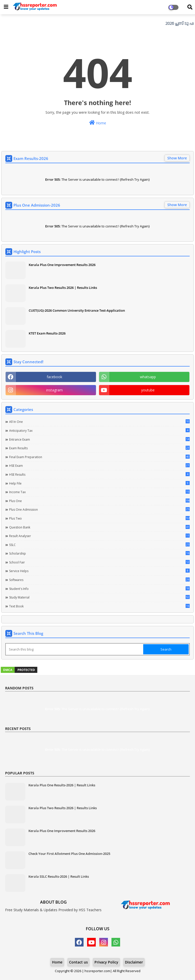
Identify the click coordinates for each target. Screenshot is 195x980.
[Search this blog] (75, 649)
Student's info (99, 589)
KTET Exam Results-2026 (47, 333)
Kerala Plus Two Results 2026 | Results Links (63, 288)
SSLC (99, 545)
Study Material (99, 597)
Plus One (99, 501)
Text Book (99, 606)
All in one (99, 422)
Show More (177, 158)
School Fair (99, 562)
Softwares (99, 580)
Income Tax (99, 492)
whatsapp (148, 377)
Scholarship (99, 553)
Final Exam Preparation (99, 457)
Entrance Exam (99, 439)
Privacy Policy (106, 962)
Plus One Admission (99, 509)
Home (98, 123)
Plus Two (99, 518)
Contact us (78, 962)
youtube (148, 390)
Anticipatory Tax (99, 430)
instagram (54, 390)
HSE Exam (99, 466)
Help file (99, 483)
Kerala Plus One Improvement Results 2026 (62, 265)
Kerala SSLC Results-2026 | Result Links (59, 876)
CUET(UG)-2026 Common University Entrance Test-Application (77, 310)
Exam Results (99, 448)
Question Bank (99, 527)
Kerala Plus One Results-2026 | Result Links (62, 785)
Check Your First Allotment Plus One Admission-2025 (69, 854)
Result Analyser (99, 536)
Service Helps (99, 571)
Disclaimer (134, 962)
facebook (54, 377)
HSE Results (99, 474)
